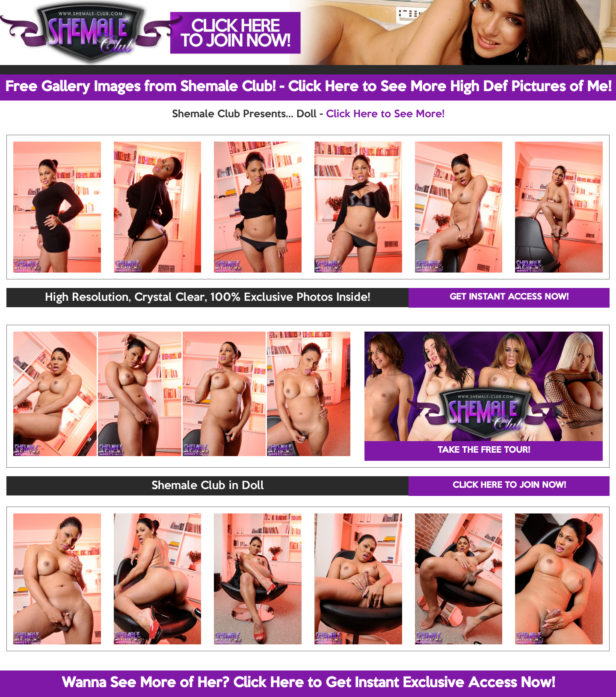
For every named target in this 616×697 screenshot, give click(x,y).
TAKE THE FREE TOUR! (484, 451)
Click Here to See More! (385, 114)
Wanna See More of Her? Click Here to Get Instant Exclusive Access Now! (308, 683)
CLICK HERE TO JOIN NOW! (509, 486)
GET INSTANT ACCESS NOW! (509, 297)
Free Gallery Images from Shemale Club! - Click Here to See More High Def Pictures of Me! (308, 87)
